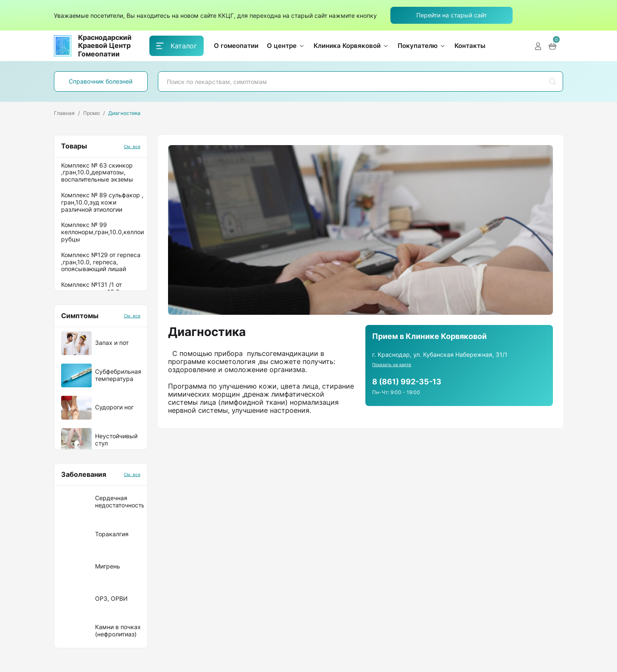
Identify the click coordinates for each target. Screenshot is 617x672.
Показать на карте (392, 364)
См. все (132, 146)
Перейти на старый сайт (452, 15)
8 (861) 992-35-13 (407, 382)
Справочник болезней (101, 81)
